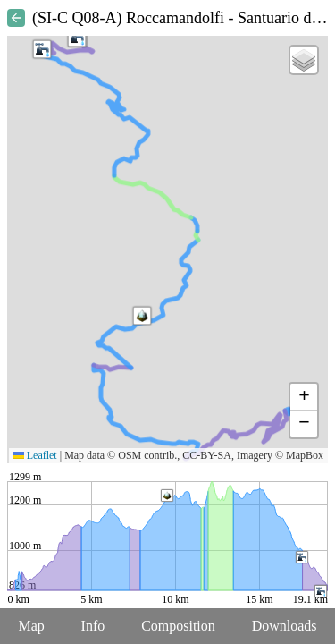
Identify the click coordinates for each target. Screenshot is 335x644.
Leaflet (35, 455)
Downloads (285, 626)
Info (93, 626)
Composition (178, 626)
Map (31, 626)
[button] (142, 316)
